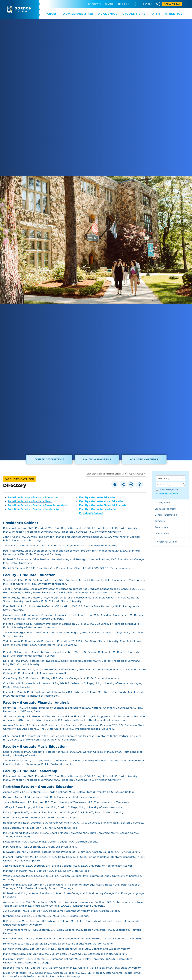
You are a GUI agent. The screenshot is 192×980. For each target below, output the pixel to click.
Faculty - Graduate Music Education (102, 501)
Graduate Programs (165, 509)
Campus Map (162, 533)
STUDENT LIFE (134, 14)
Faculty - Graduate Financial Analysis (103, 505)
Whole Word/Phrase (169, 490)
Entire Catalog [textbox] (163, 478)
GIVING (109, 4)
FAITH (155, 14)
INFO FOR (123, 4)
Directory (160, 521)
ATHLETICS (174, 14)
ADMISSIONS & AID (78, 14)
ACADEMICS (108, 14)
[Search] (147, 4)
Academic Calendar (144, 459)
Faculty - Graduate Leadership (98, 509)
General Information (166, 515)
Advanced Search (167, 494)
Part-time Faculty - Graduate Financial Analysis (37, 505)
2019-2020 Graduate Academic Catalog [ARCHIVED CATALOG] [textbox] (115, 474)
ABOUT (52, 14)
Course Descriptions (49, 459)
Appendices (161, 527)
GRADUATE (95, 4)
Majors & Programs (97, 459)
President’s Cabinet (91, 513)
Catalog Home (163, 503)
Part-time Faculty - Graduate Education (33, 497)
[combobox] (116, 474)
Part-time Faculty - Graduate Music (30, 501)
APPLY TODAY (172, 4)
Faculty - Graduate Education (98, 497)
